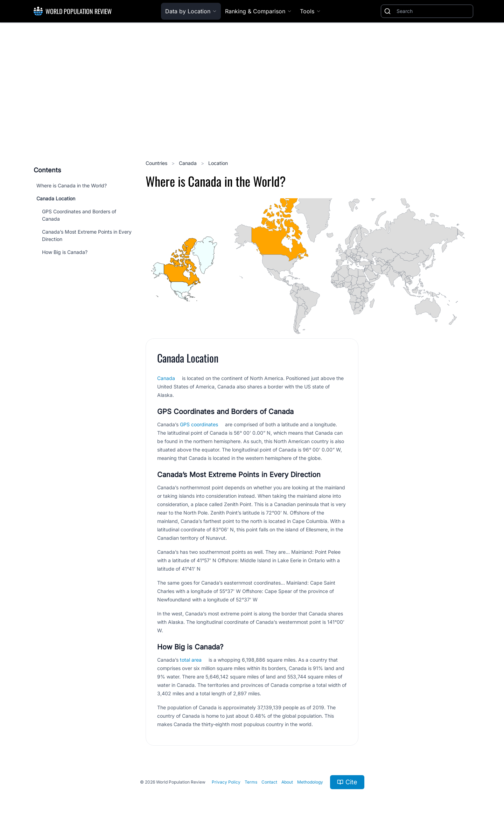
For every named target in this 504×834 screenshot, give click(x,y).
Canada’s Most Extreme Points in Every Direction (87, 235)
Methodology (310, 782)
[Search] (433, 11)
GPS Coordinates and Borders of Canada (79, 215)
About (287, 782)
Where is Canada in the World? (72, 185)
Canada (188, 163)
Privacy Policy (226, 782)
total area (191, 660)
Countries (157, 163)
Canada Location (56, 198)
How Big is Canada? (65, 252)
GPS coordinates (199, 424)
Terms (251, 782)
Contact (269, 782)
